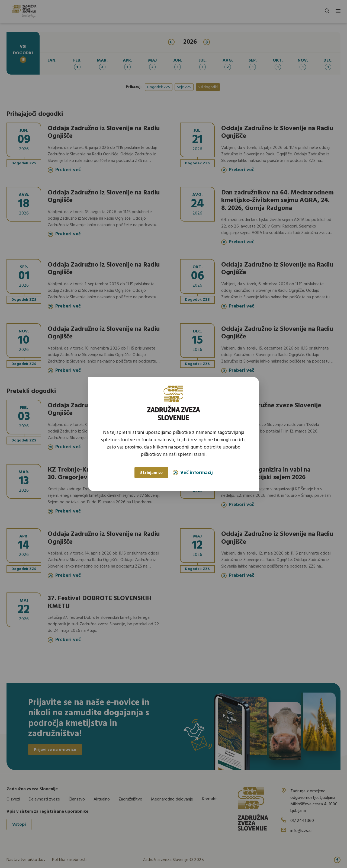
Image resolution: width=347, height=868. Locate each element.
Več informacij (193, 473)
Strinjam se (151, 473)
